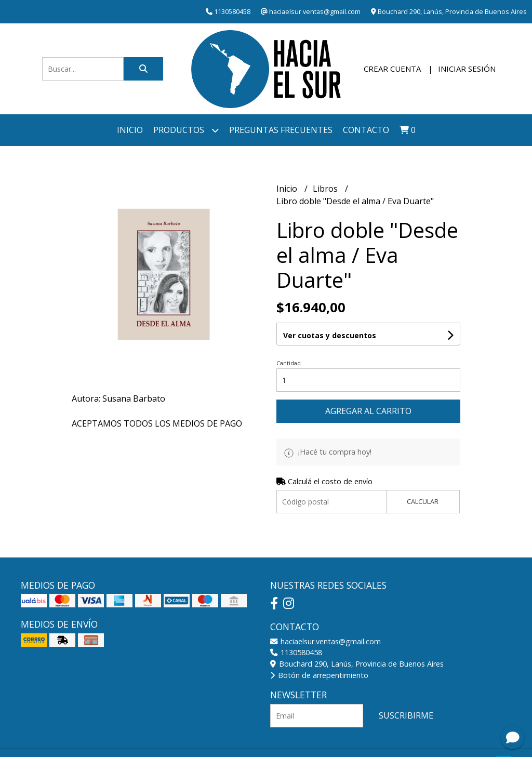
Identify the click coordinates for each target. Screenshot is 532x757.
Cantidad (289, 363)
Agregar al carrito (368, 411)
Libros (326, 189)
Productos (186, 130)
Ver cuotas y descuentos (330, 335)
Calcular (423, 501)
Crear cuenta (392, 69)
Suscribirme (406, 715)
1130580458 (296, 652)
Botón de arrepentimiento (319, 675)
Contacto (366, 130)
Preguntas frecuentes (281, 130)
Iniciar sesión (467, 69)
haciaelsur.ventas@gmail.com (325, 641)
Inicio (130, 130)
